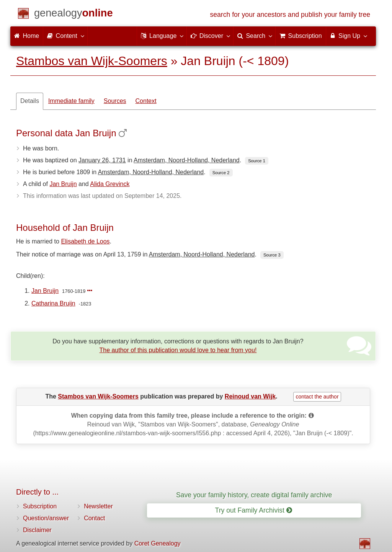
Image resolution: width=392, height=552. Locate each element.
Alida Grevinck (110, 184)
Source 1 (257, 161)
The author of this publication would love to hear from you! (178, 350)
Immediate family (71, 101)
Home (27, 36)
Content (65, 36)
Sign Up (348, 36)
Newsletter (98, 506)
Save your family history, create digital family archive (254, 495)
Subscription (40, 506)
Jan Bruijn (63, 184)
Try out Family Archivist (254, 510)
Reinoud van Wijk (250, 396)
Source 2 (221, 173)
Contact (94, 518)
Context (146, 101)
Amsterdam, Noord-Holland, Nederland (187, 160)
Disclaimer (37, 530)
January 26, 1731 (102, 160)
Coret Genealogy (158, 543)
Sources (115, 101)
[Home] (73, 14)
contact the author (317, 397)
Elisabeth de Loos (85, 241)
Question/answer (46, 518)
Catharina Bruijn (53, 303)
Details (30, 101)
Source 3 (272, 255)
